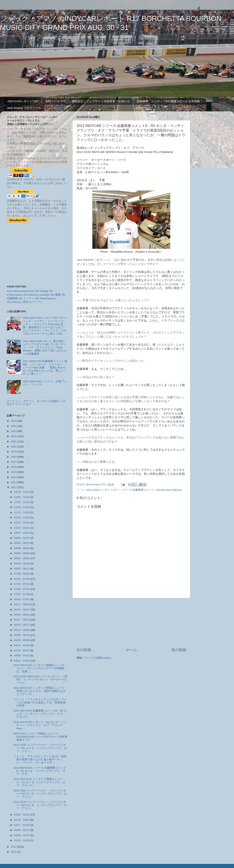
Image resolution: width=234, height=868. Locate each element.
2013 (14, 482)
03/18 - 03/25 (22, 820)
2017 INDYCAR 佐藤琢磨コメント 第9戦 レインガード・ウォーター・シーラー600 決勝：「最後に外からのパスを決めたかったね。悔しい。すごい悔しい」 (45, 368)
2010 (14, 852)
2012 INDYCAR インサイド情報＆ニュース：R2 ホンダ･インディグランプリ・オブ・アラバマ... (39, 782)
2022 (14, 436)
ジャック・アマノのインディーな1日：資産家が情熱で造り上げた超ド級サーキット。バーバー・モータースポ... (40, 759)
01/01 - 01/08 (22, 840)
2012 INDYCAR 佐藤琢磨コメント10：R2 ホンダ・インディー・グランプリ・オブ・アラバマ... (40, 714)
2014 (14, 477)
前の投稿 (179, 650)
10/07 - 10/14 (22, 533)
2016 (14, 467)
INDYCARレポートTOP (23, 101)
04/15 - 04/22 (22, 650)
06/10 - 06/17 (22, 610)
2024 (14, 426)
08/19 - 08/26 (22, 564)
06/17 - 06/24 (22, 604)
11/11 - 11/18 (22, 512)
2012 (14, 487)
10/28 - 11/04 (22, 517)
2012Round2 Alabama (169, 490)
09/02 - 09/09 (22, 553)
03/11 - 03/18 (22, 825)
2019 (14, 452)
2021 (14, 441)
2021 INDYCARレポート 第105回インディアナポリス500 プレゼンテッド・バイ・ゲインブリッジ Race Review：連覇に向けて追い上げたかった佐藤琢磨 (45, 348)
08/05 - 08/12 (22, 569)
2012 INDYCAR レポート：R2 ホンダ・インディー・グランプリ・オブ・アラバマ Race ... (40, 725)
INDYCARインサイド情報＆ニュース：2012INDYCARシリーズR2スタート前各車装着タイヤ (40, 737)
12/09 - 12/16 (22, 497)
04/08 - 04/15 (22, 655)
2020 (14, 447)
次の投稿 (84, 650)
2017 (14, 462)
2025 (14, 421)
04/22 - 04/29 (22, 645)
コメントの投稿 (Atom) (97, 658)
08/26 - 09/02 (22, 558)
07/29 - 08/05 (22, 574)
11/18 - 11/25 (22, 507)
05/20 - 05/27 (22, 625)
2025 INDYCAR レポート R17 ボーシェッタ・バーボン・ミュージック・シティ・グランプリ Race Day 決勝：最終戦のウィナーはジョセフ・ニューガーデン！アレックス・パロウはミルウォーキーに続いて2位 (45, 326)
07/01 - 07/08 (22, 594)
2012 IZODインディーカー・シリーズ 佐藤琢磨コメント (120, 490)
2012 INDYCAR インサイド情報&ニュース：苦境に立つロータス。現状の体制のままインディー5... (40, 691)
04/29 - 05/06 (22, 640)
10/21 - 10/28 (22, 523)
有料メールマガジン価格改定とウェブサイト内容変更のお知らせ (88, 101)
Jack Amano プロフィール (24, 108)
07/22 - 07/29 (22, 579)
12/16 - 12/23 (22, 492)
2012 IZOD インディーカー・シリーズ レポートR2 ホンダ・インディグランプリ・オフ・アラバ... (40, 748)
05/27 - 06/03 (22, 620)
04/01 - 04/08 (22, 661)
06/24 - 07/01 (22, 599)
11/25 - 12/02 (22, 502)
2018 (14, 457)
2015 (14, 472)
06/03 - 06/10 (22, 615)
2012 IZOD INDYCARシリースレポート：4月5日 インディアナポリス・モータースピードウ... (41, 680)
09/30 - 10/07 (22, 538)
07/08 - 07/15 (22, 589)
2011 (14, 847)
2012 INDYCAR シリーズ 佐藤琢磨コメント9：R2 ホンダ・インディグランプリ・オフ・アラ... (40, 771)
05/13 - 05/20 (22, 630)
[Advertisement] (131, 623)
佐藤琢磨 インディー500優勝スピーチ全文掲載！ (170, 101)
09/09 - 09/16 (22, 548)
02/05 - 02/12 (22, 835)
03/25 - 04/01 (22, 815)
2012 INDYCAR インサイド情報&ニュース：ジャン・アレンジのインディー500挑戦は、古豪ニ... (40, 668)
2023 (14, 431)
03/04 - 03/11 (22, 830)
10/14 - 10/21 (22, 528)
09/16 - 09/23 (22, 543)
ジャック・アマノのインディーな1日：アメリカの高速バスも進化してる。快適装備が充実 (40, 703)
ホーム (131, 650)
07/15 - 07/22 (22, 584)
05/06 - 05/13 (22, 635)
